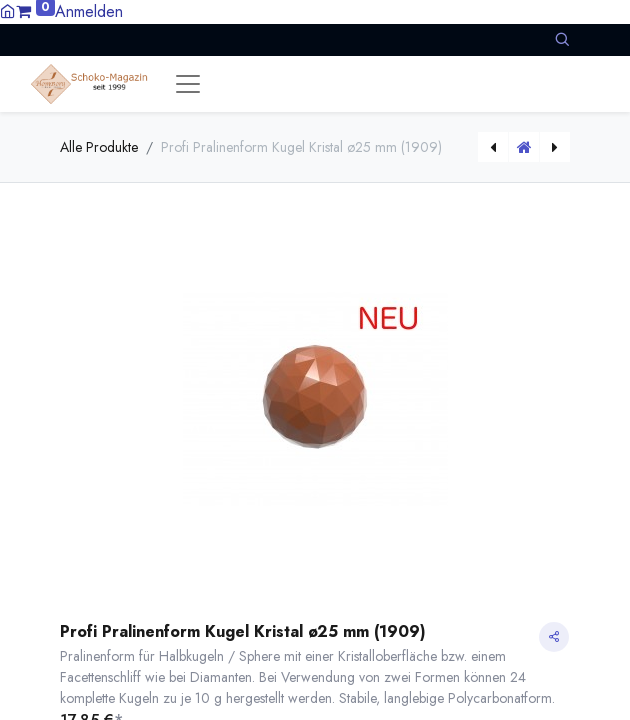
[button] (562, 39)
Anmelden (89, 11)
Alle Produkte (99, 147)
